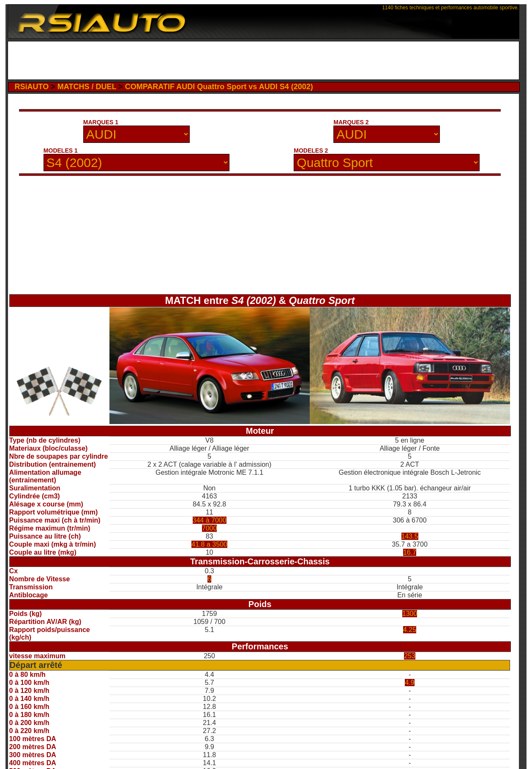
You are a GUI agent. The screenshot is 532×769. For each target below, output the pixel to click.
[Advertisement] (263, 60)
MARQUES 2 (351, 122)
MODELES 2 (311, 151)
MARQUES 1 (101, 122)
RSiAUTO (32, 87)
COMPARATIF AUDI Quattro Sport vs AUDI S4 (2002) (219, 87)
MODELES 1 (61, 151)
